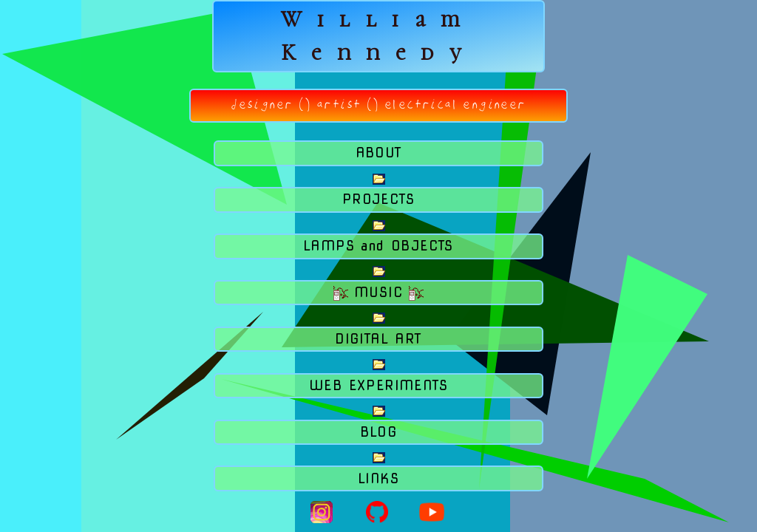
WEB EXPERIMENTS (378, 385)
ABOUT (379, 153)
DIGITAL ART (378, 339)
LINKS (378, 478)
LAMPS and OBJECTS (378, 246)
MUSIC (379, 293)
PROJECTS (378, 199)
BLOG (379, 432)
